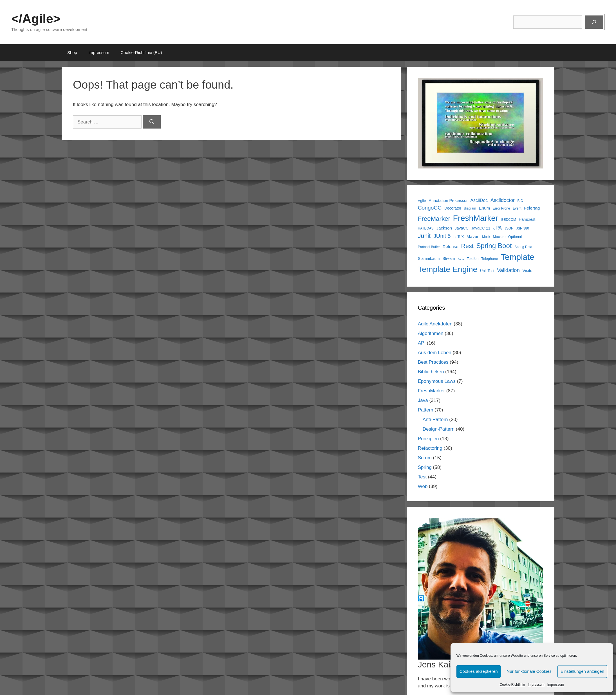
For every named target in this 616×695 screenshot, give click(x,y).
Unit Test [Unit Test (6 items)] (487, 271)
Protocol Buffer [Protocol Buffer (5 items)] (429, 247)
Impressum (536, 685)
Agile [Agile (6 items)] (422, 201)
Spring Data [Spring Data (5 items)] (523, 247)
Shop (72, 52)
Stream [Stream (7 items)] (449, 259)
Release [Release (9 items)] (451, 247)
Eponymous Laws (437, 381)
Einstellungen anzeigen (582, 671)
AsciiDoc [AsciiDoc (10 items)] (479, 200)
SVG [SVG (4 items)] (461, 259)
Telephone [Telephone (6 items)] (490, 259)
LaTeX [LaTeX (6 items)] (459, 237)
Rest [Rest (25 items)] (467, 246)
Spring (425, 467)
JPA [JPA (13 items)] (497, 228)
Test (422, 477)
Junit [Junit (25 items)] (424, 236)
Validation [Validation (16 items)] (508, 270)
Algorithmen (431, 333)
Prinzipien (428, 439)
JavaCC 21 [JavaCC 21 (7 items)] (481, 228)
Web (423, 486)
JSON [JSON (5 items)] (509, 228)
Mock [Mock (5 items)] (486, 237)
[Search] (152, 122)
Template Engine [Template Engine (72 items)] (448, 269)
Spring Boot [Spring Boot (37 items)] (494, 246)
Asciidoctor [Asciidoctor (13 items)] (503, 200)
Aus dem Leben (435, 353)
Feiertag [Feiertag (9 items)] (532, 208)
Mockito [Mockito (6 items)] (499, 237)
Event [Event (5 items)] (517, 208)
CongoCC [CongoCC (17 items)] (430, 208)
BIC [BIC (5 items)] (520, 201)
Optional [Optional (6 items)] (515, 237)
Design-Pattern (439, 429)
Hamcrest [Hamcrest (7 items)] (527, 220)
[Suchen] (594, 22)
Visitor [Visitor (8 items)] (528, 271)
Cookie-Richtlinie (512, 685)
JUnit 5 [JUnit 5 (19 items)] (442, 236)
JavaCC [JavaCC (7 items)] (462, 228)
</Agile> (36, 19)
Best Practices (433, 362)
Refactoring (430, 448)
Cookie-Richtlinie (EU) (141, 52)
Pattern (426, 410)
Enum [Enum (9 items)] (484, 208)
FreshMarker (431, 391)
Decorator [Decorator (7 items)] (453, 208)
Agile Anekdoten (435, 324)
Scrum (425, 458)
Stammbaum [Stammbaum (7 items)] (429, 259)
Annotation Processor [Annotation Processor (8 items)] (448, 201)
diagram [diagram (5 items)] (470, 208)
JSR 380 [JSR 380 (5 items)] (523, 228)
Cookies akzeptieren (479, 671)
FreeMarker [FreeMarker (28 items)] (434, 219)
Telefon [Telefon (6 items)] (472, 259)
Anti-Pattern (435, 420)
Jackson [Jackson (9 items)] (444, 228)
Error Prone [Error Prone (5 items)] (501, 208)
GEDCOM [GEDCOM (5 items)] (508, 220)
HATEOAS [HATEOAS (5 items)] (426, 228)
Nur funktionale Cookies (529, 671)
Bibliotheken (431, 372)
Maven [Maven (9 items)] (473, 236)
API (422, 343)
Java (423, 400)
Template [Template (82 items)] (517, 257)
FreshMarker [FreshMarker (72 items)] (476, 218)
